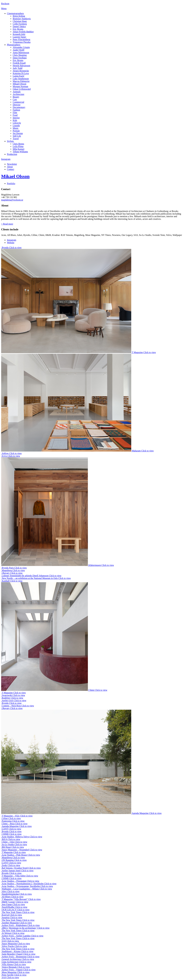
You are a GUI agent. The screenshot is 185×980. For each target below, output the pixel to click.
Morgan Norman (20, 86)
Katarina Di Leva (21, 73)
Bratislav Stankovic (22, 19)
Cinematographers (15, 13)
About (10, 167)
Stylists (10, 141)
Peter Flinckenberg (21, 39)
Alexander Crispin (21, 47)
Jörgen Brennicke (21, 71)
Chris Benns (18, 144)
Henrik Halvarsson (21, 66)
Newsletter (12, 164)
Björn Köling (19, 16)
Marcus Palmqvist (21, 81)
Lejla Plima (18, 146)
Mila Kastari (18, 149)
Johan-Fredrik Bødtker (23, 32)
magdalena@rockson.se (12, 200)
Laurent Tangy (19, 37)
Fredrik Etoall (19, 63)
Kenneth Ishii (19, 34)
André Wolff (18, 50)
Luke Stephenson (21, 79)
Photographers (14, 45)
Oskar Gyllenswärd (22, 89)
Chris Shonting (20, 55)
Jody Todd (18, 68)
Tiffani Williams (20, 152)
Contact (11, 169)
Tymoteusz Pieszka (22, 42)
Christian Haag (20, 21)
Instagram (6, 159)
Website (11, 243)
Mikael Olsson (20, 84)
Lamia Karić (18, 76)
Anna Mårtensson (21, 53)
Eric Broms (18, 29)
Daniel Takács (19, 26)
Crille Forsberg (20, 24)
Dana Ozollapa (20, 58)
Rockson (5, 4)
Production (12, 154)
